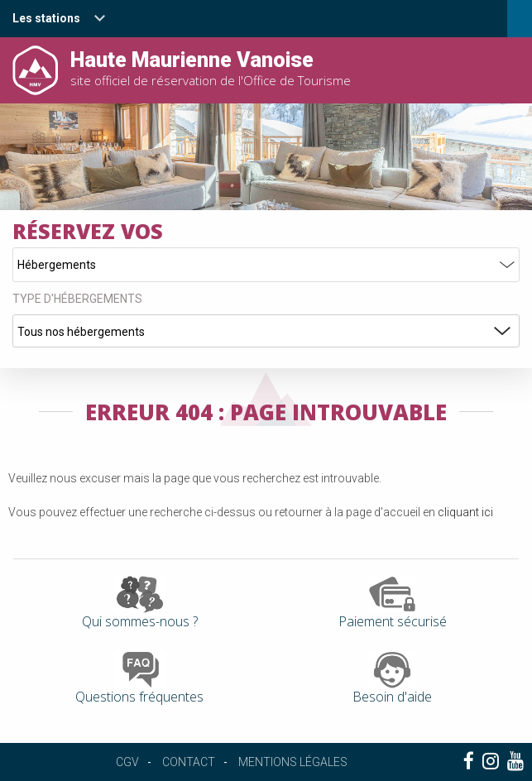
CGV (127, 762)
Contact (189, 762)
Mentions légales (293, 762)
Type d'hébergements (77, 299)
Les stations (46, 18)
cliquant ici (465, 512)
